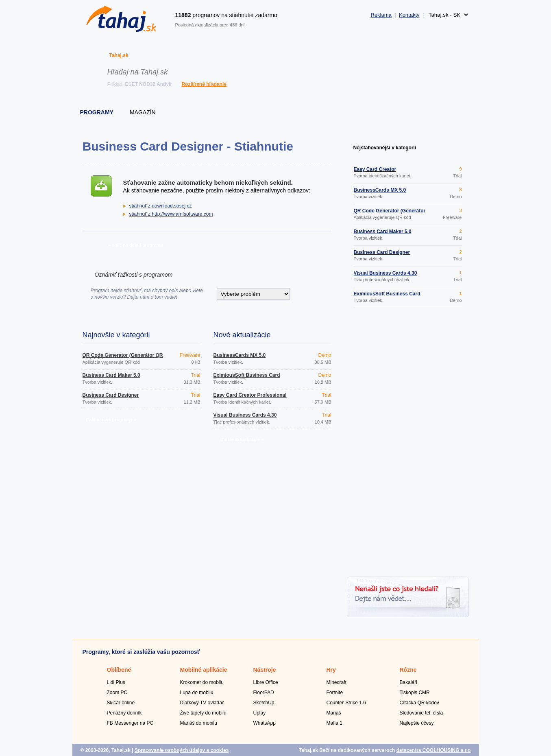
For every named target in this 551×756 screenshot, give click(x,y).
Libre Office (266, 682)
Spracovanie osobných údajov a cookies (182, 750)
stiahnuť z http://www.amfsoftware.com (171, 214)
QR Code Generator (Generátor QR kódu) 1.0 (123, 358)
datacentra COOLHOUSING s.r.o (434, 750)
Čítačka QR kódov (419, 703)
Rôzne (408, 670)
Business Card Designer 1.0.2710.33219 (111, 398)
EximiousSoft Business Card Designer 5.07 (247, 378)
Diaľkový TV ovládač (202, 703)
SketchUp (264, 703)
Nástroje (265, 670)
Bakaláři (408, 682)
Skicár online (121, 703)
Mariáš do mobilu (199, 723)
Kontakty (409, 15)
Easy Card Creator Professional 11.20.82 (250, 398)
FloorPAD (264, 693)
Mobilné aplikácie (204, 670)
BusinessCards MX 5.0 (240, 355)
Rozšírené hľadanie (204, 84)
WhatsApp (265, 723)
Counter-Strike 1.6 (346, 703)
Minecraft (336, 682)
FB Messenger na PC (130, 723)
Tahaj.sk (119, 55)
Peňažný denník (124, 713)
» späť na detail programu (136, 245)
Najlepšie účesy (417, 723)
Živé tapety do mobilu (203, 713)
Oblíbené (119, 670)
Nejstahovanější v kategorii (385, 148)
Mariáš (334, 713)
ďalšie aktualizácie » (242, 439)
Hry (331, 670)
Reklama (381, 15)
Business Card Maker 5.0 (111, 375)
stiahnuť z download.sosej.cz (161, 206)
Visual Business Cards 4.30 (245, 415)
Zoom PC (117, 693)
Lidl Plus (116, 682)
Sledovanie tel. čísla (421, 713)
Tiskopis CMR (415, 693)
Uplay (260, 713)
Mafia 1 (334, 723)
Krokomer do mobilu (202, 682)
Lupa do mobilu (197, 693)
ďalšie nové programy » (111, 420)
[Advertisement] (408, 444)
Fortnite (335, 693)
